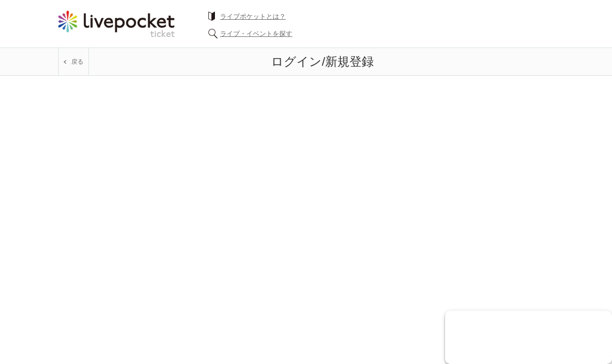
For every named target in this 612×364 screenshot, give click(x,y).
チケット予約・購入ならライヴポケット (116, 24)
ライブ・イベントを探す (256, 34)
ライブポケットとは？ (253, 16)
